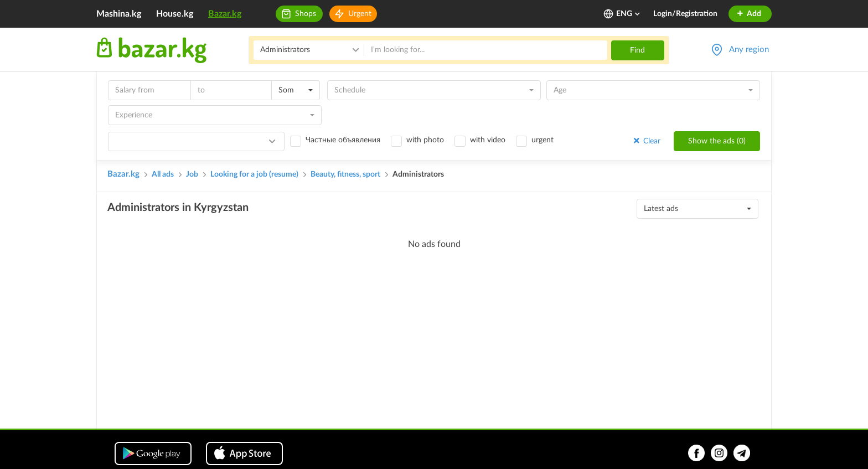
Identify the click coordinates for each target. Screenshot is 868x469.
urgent (542, 140)
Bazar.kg (225, 14)
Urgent (360, 14)
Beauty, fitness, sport (345, 174)
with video (488, 140)
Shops (306, 14)
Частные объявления (343, 140)
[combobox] (296, 90)
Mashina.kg (119, 14)
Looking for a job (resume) (254, 174)
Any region (749, 50)
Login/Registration (685, 14)
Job (192, 174)
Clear (646, 141)
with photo (425, 140)
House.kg (175, 14)
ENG (629, 14)
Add (749, 14)
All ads (163, 174)
